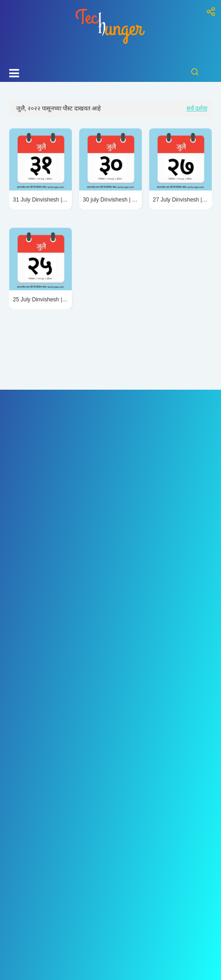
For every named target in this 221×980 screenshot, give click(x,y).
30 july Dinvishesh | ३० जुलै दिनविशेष (110, 200)
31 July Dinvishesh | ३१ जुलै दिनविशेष (41, 200)
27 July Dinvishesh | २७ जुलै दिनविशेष (180, 200)
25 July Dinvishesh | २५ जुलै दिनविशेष (41, 300)
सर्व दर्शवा (197, 108)
